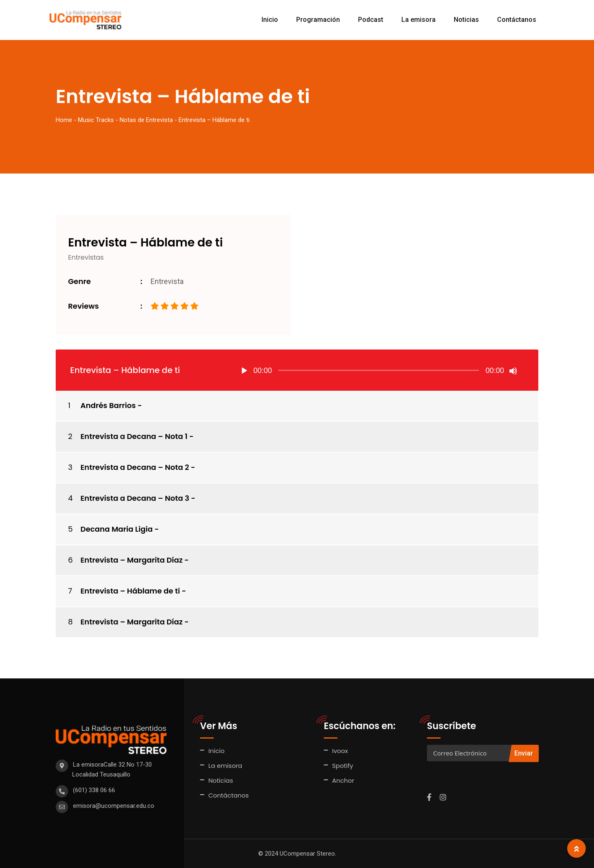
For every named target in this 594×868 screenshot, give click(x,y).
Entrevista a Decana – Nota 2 (135, 467)
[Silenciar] (513, 371)
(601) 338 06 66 (94, 790)
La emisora (418, 20)
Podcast (371, 20)
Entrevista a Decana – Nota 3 (135, 498)
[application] (379, 370)
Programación (318, 20)
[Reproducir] (244, 371)
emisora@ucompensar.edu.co (114, 806)
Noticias (466, 20)
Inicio (270, 20)
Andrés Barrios (108, 405)
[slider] (379, 370)
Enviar (524, 753)
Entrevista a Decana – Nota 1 (134, 436)
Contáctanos (517, 20)
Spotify (343, 766)
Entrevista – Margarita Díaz (132, 560)
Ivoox (340, 751)
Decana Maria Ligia (117, 529)
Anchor (343, 780)
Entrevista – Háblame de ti (130, 591)
